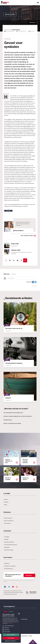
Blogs (5, 504)
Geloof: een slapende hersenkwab (12, 423)
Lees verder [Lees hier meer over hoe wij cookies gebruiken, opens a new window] (10, 623)
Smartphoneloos (8, 420)
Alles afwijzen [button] (11, 638)
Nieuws (6, 499)
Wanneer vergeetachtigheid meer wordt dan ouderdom (18, 416)
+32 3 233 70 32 (12, 614)
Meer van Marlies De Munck (27, 235)
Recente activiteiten (9, 542)
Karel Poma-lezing (8, 550)
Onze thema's (7, 523)
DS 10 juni (30, 128)
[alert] (11, 627)
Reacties (33, 31)
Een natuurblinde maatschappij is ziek (13, 412)
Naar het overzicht (10, 14)
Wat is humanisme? (9, 521)
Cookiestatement (24, 636)
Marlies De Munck (16, 30)
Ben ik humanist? (8, 518)
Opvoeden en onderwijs (10, 566)
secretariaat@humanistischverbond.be (18, 619)
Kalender (6, 502)
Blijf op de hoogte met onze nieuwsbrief (20, 575)
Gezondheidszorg (8, 568)
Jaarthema (7, 563)
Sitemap (30, 636)
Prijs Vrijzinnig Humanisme (10, 544)
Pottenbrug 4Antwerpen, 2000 (13, 625)
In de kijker (6, 537)
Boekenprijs (7, 547)
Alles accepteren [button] (11, 635)
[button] (11, 641)
